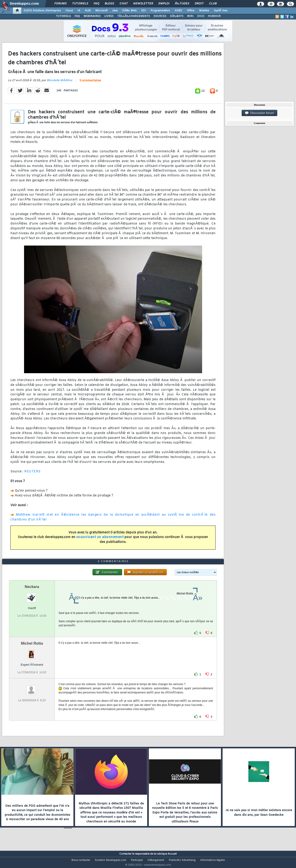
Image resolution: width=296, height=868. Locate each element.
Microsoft (101, 11)
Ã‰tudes (182, 4)
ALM (88, 11)
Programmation (160, 11)
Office (191, 11)
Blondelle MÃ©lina (59, 83)
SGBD (178, 11)
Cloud (69, 11)
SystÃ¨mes (221, 11)
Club (213, 4)
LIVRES (109, 16)
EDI (144, 11)
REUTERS (32, 475)
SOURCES (160, 16)
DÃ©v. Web (129, 11)
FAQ (96, 4)
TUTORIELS (63, 16)
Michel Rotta (32, 652)
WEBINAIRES (92, 16)
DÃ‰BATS (177, 16)
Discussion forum (259, 113)
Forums (60, 4)
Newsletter (143, 4)
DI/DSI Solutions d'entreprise (42, 11)
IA (79, 11)
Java (115, 11)
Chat (124, 4)
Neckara (32, 595)
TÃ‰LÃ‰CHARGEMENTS (134, 16)
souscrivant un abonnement (100, 540)
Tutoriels (80, 4)
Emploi (164, 4)
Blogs (109, 4)
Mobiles (204, 11)
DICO (201, 16)
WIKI (190, 16)
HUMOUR (214, 16)
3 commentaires (90, 83)
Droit (199, 4)
